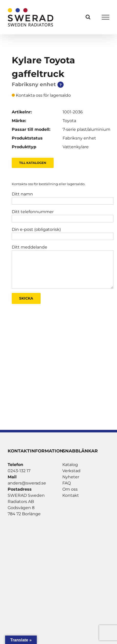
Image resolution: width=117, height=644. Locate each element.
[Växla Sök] (88, 17)
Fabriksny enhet (79, 138)
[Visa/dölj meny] (106, 17)
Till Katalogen (33, 163)
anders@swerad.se (27, 483)
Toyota (69, 121)
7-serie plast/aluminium (86, 129)
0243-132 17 (19, 471)
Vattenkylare (76, 147)
